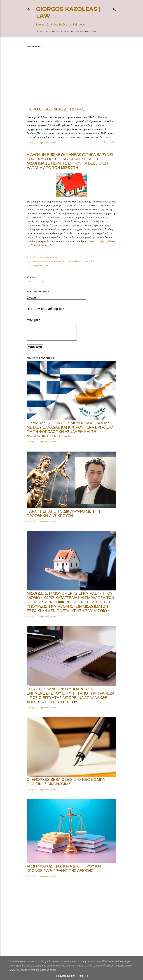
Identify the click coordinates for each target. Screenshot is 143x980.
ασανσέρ (37, 261)
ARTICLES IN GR (64, 32)
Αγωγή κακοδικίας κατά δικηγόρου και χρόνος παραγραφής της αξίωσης (64, 868)
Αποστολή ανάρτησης (48, 257)
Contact (96, 32)
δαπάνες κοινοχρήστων (51, 261)
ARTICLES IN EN (81, 32)
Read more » (110, 142)
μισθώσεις (76, 261)
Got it (83, 976)
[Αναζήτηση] (115, 9)
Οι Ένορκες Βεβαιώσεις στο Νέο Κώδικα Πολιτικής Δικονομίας (66, 782)
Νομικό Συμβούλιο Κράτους (38, 266)
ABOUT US (49, 32)
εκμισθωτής (66, 261)
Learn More (66, 976)
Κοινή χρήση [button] (32, 142)
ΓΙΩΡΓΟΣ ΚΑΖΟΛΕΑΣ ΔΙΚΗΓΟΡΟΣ (56, 109)
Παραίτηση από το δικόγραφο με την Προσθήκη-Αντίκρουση (63, 513)
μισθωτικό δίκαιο (88, 261)
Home (39, 32)
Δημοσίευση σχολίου (48, 142)
